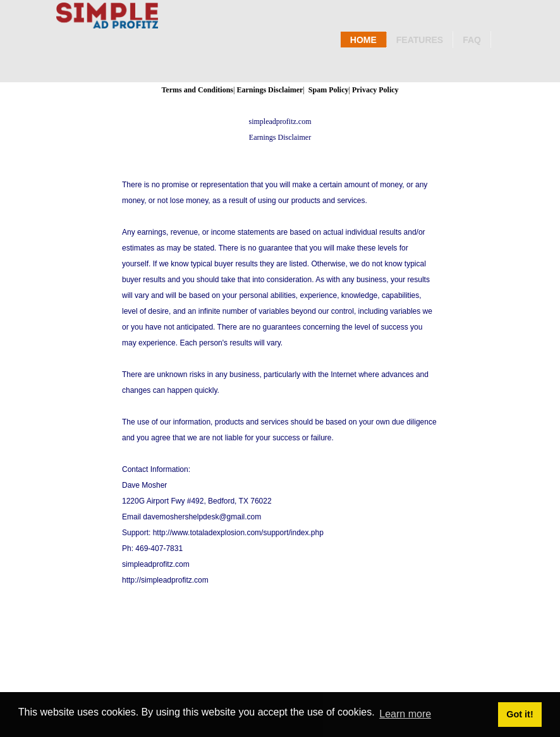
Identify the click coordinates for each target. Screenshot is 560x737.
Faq (472, 40)
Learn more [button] (405, 714)
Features (420, 40)
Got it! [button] (520, 714)
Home (363, 40)
